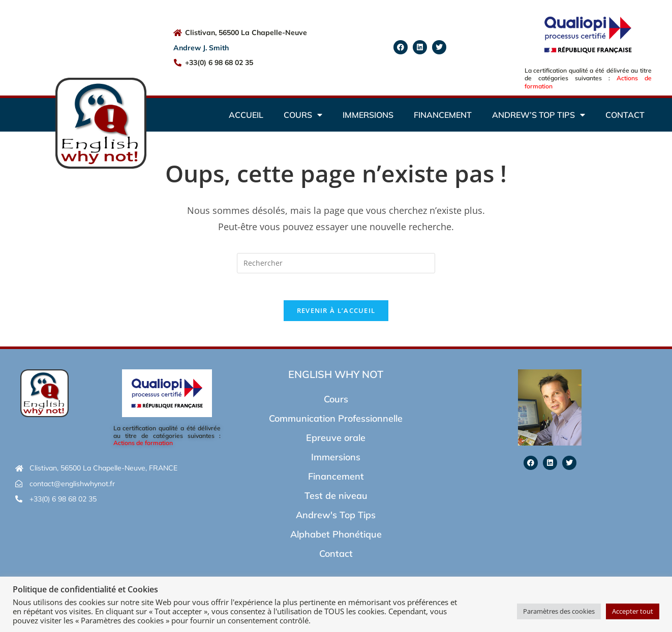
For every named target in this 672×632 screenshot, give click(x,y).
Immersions (368, 115)
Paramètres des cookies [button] (559, 611)
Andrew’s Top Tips (539, 115)
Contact (625, 115)
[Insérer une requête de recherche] (336, 263)
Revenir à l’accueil (336, 314)
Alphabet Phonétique (336, 538)
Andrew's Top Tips (336, 518)
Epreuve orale (336, 441)
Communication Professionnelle (336, 422)
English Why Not (336, 378)
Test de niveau (336, 499)
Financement (443, 115)
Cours (303, 115)
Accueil (246, 115)
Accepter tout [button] (633, 611)
